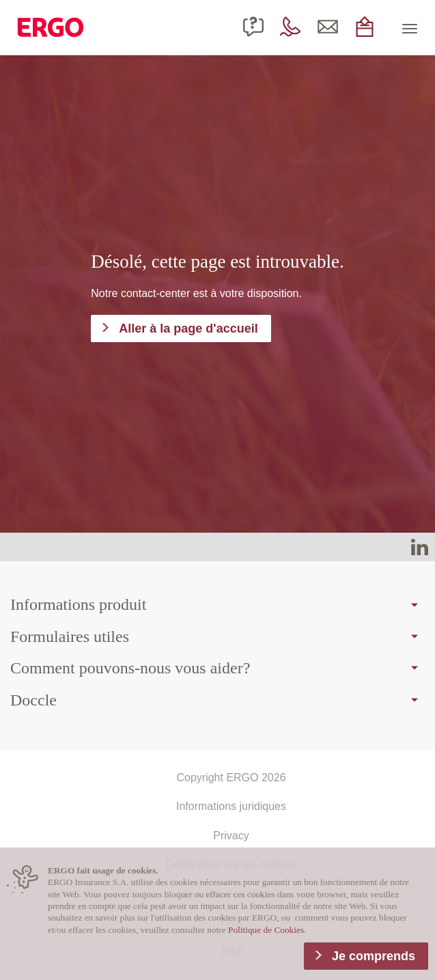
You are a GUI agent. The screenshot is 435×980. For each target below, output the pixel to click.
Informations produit (78, 604)
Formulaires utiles (70, 636)
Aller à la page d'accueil (188, 328)
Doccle (33, 700)
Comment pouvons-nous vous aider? (130, 668)
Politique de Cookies (266, 930)
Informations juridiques (231, 806)
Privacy (231, 836)
